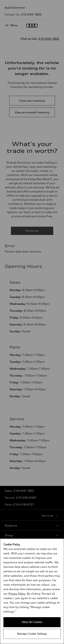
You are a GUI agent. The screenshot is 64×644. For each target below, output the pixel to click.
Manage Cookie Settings (32, 634)
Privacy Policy (17, 594)
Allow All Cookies (32, 622)
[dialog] (32, 591)
